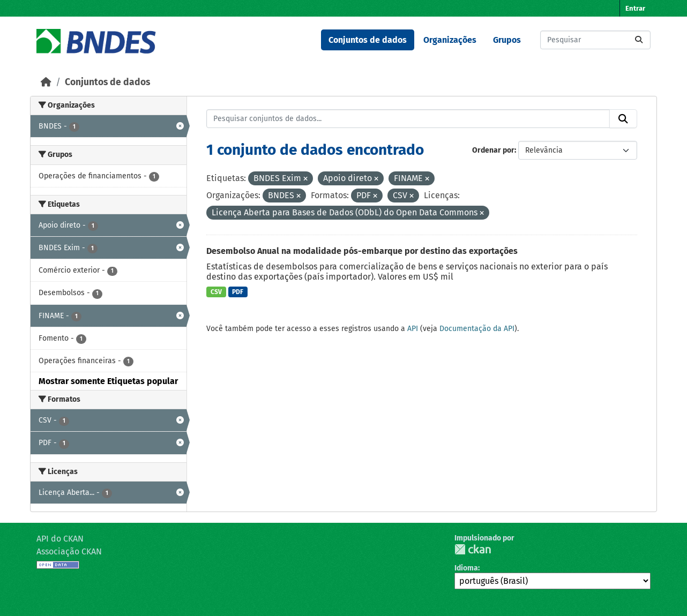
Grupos (507, 40)
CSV (216, 292)
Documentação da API (477, 329)
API (413, 329)
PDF (238, 292)
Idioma (466, 568)
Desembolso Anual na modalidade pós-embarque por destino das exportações (362, 251)
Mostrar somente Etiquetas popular (108, 381)
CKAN (473, 549)
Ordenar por (493, 150)
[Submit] (639, 40)
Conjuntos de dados (368, 40)
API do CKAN (60, 539)
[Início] (46, 82)
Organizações (450, 40)
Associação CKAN (69, 551)
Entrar (635, 8)
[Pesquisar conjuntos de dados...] (595, 40)
